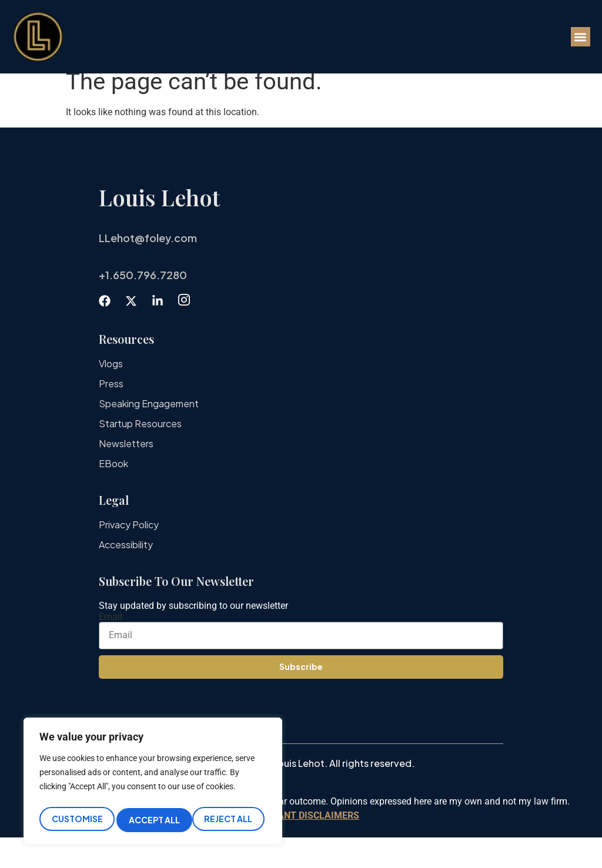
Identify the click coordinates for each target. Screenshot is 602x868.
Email (111, 648)
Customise (76, 820)
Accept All (230, 820)
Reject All (153, 820)
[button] (581, 37)
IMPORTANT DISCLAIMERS (301, 846)
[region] (153, 784)
